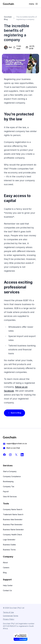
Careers (6, 568)
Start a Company (10, 471)
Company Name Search (13, 509)
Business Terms (9, 550)
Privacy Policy (9, 619)
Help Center (8, 586)
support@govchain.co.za (15, 444)
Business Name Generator (13, 530)
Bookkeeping (8, 482)
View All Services (10, 497)
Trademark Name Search (13, 515)
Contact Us (7, 591)
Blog (5, 573)
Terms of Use (8, 612)
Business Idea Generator (13, 520)
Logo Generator (9, 540)
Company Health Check (12, 535)
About (5, 563)
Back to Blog (14, 413)
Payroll (6, 492)
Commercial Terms (11, 616)
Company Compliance (12, 477)
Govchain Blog (8, 18)
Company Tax (9, 487)
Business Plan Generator (13, 525)
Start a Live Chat (11, 448)
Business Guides (9, 545)
